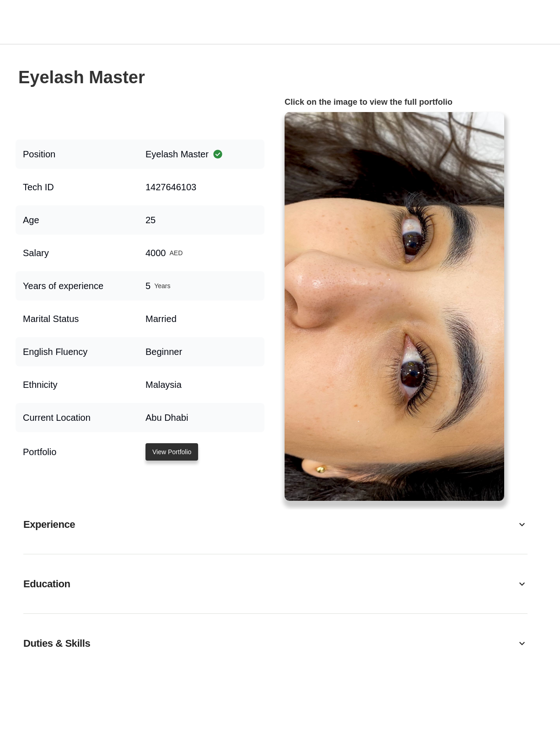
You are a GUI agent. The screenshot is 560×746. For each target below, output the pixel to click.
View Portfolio (172, 452)
